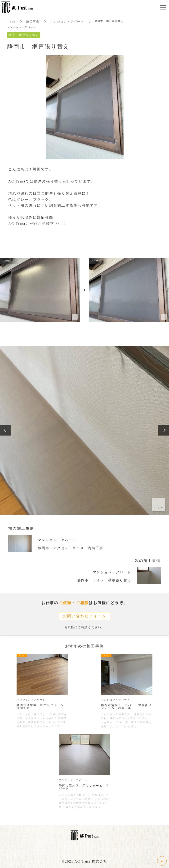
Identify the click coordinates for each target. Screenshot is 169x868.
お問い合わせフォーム (85, 616)
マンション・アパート (67, 22)
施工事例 (33, 22)
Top (12, 22)
